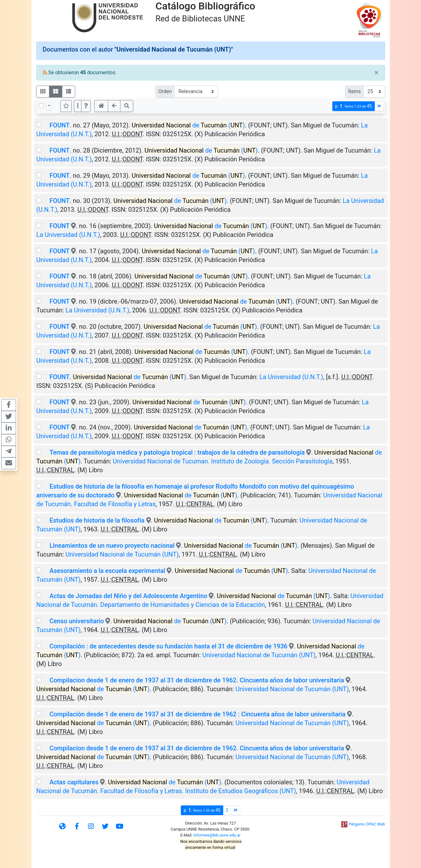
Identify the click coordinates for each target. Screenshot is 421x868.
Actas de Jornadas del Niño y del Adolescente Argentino (128, 596)
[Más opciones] (78, 106)
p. (354, 106)
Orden (165, 91)
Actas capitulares (75, 782)
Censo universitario (77, 621)
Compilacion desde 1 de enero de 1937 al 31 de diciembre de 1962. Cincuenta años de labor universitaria (197, 680)
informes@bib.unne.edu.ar (217, 835)
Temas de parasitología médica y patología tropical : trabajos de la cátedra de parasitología (177, 452)
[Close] (377, 73)
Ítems (354, 91)
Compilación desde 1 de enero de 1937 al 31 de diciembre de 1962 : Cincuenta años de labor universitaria (197, 714)
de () (188, 125)
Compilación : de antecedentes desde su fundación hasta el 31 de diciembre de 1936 (168, 646)
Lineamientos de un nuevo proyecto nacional (112, 546)
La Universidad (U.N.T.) (68, 235)
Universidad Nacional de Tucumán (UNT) (122, 554)
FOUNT (59, 125)
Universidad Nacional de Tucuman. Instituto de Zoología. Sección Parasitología (223, 461)
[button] (86, 106)
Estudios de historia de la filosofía (97, 520)
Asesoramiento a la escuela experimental (107, 571)
